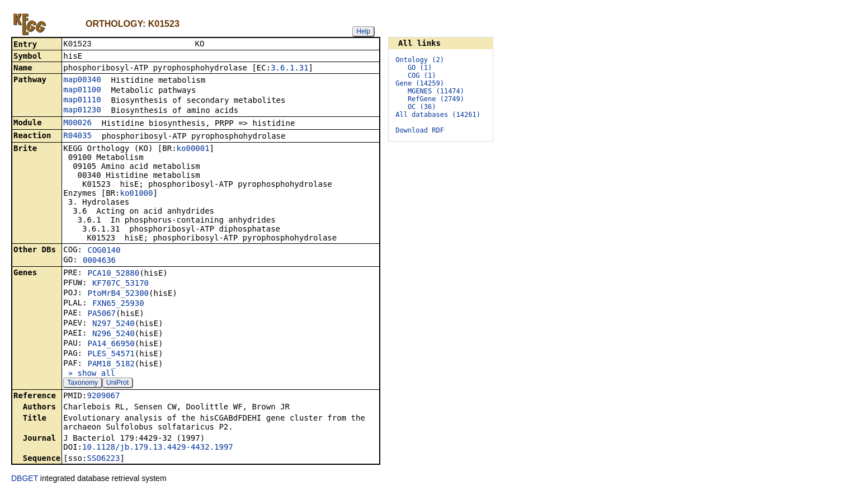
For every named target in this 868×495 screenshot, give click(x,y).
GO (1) (420, 68)
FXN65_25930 (118, 304)
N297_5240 (114, 324)
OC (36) (422, 107)
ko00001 (193, 149)
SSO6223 (103, 459)
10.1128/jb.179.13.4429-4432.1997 (158, 448)
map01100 (82, 91)
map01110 (82, 101)
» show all (89, 374)
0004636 (99, 261)
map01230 (82, 111)
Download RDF (420, 130)
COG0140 (104, 251)
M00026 (77, 124)
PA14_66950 (111, 345)
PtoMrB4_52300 (118, 294)
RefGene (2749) (436, 99)
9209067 (103, 397)
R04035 (77, 136)
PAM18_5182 (111, 365)
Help (363, 31)
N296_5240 (114, 334)
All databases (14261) (438, 115)
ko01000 (136, 194)
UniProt (117, 384)
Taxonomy (82, 384)
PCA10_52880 (113, 274)
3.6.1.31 (289, 69)
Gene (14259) (420, 83)
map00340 (82, 81)
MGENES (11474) (436, 91)
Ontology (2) (420, 60)
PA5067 (102, 314)
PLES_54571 (111, 355)
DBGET (25, 479)
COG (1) (422, 76)
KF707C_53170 (121, 284)
